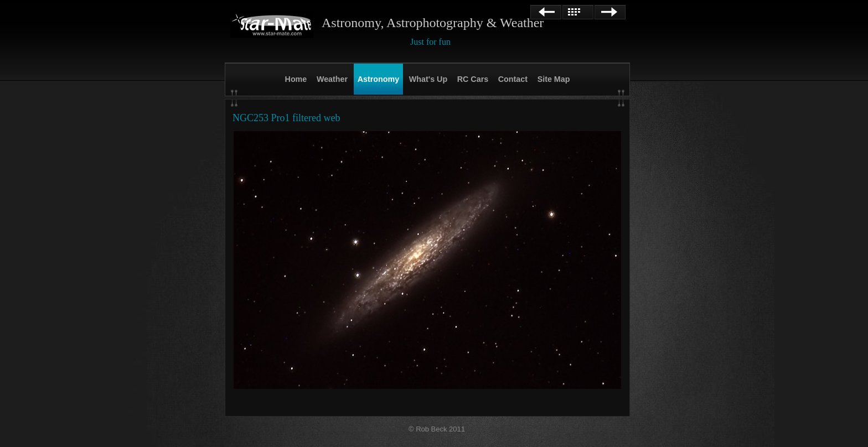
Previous (546, 12)
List (578, 12)
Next (610, 12)
